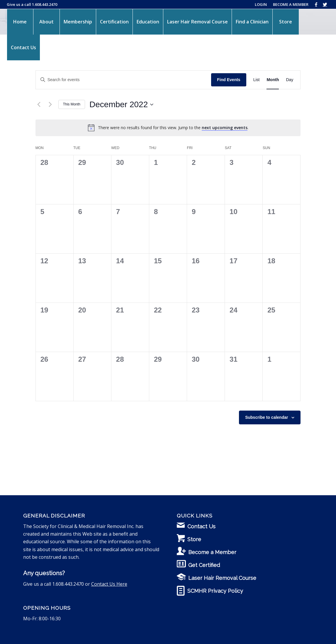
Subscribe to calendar (267, 417)
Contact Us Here (109, 584)
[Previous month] (39, 105)
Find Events (229, 80)
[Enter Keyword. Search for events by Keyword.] (124, 80)
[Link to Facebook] (316, 4)
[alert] (173, 128)
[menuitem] (20, 22)
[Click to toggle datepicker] (121, 105)
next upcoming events (225, 128)
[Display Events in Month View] (273, 80)
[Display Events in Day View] (290, 80)
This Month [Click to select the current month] (72, 104)
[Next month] (50, 105)
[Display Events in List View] (257, 80)
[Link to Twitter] (325, 4)
